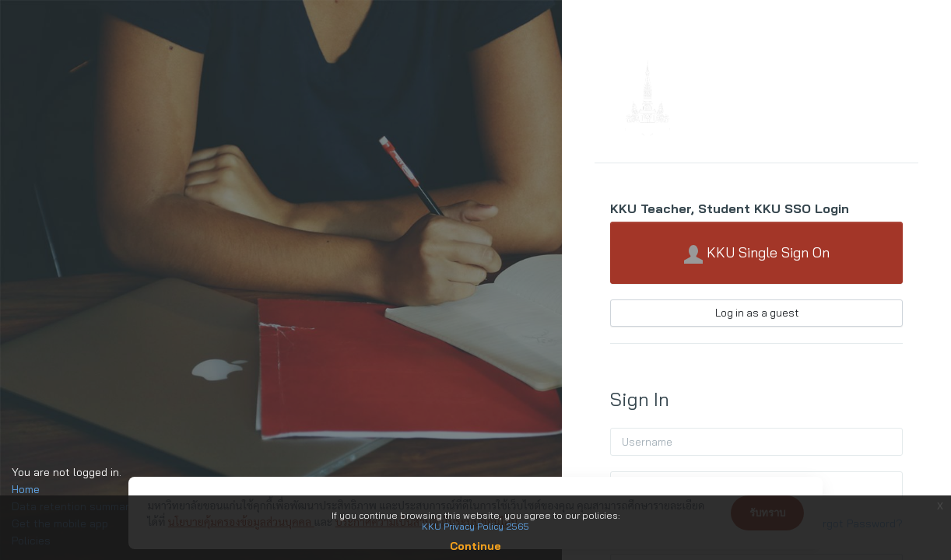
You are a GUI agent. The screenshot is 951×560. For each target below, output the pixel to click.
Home (26, 489)
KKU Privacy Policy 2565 (475, 526)
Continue (475, 546)
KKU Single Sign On (757, 254)
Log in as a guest (757, 313)
